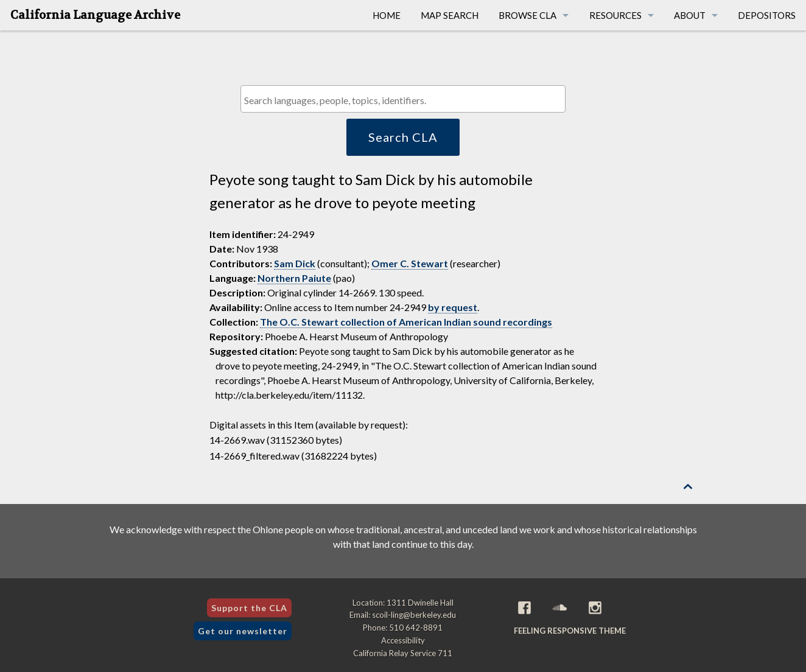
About (690, 15)
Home (387, 15)
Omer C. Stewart (410, 263)
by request (453, 307)
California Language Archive (95, 15)
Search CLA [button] (403, 137)
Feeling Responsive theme (570, 631)
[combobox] (403, 99)
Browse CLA (527, 15)
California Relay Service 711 (403, 653)
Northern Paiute (294, 278)
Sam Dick (295, 263)
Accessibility (403, 640)
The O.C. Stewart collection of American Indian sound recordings (406, 322)
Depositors (767, 15)
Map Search (450, 15)
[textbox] (406, 100)
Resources (615, 15)
